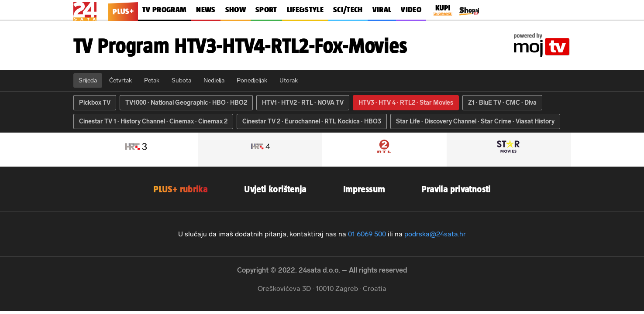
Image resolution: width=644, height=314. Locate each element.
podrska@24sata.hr (435, 234)
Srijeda (88, 80)
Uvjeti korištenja (275, 189)
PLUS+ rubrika (180, 189)
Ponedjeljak (252, 80)
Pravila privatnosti (456, 189)
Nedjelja (214, 80)
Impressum (364, 189)
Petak (152, 80)
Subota (181, 80)
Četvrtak (121, 80)
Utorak (289, 80)
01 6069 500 (367, 234)
